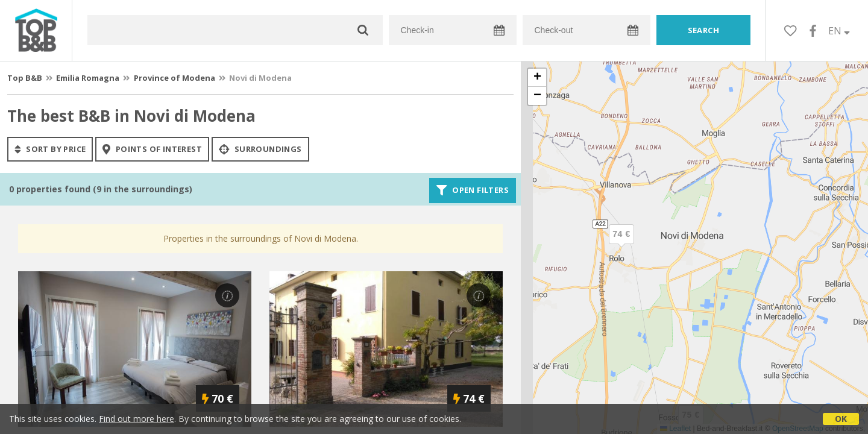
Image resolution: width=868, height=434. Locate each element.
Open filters (473, 190)
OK (841, 419)
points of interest (152, 149)
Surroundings (260, 149)
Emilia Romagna (88, 78)
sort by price (50, 149)
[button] (621, 244)
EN (839, 31)
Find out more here (137, 419)
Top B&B (25, 78)
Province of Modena (175, 78)
